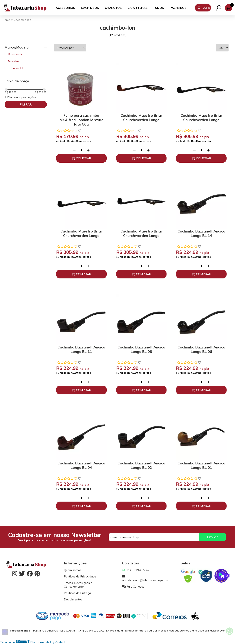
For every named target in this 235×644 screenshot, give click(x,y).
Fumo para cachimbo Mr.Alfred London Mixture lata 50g (81, 119)
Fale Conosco (133, 586)
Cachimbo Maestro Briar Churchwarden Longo (141, 118)
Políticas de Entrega (77, 593)
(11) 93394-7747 (136, 570)
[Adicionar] (88, 150)
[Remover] (74, 150)
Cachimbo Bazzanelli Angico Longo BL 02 (141, 465)
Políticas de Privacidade (80, 576)
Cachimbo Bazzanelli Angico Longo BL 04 (81, 465)
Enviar (212, 537)
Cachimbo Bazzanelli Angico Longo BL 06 (201, 349)
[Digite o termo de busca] (207, 8)
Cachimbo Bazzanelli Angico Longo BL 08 (141, 349)
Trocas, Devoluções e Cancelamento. (78, 585)
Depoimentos (73, 599)
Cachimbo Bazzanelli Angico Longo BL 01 (201, 465)
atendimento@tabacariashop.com (145, 578)
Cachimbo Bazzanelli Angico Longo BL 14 (201, 233)
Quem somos (73, 570)
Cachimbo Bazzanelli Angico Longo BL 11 (81, 349)
